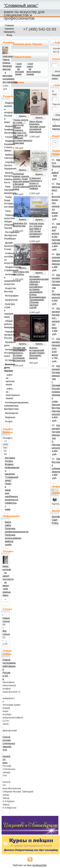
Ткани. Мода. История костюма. (6, 202)
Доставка (10, 458)
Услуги (7, 421)
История (7, 360)
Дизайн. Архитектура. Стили (6, 246)
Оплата (9, 461)
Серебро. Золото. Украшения (6, 165)
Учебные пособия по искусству (6, 258)
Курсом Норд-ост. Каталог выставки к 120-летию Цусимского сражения (37, 230)
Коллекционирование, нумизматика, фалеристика (6, 406)
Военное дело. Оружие (6, 368)
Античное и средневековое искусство (6, 279)
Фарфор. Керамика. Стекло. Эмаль (6, 146)
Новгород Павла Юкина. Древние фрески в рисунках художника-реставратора (10, 69)
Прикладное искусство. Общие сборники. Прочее (6, 222)
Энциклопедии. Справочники (6, 269)
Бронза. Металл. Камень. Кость (6, 178)
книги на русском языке (19, 70)
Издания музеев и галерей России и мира (6, 112)
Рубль (55, 523)
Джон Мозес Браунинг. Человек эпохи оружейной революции (37, 127)
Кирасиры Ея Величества (20, 225)
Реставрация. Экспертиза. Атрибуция (6, 235)
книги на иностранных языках (34, 70)
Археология (7, 300)
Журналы (7, 417)
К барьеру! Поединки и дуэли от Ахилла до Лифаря (36, 183)
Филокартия (7, 413)
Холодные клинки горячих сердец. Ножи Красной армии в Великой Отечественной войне (21, 181)
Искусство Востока (6, 290)
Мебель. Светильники (6, 156)
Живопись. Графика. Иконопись (6, 129)
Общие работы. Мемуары (6, 324)
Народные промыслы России (6, 335)
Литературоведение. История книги (6, 353)
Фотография (7, 296)
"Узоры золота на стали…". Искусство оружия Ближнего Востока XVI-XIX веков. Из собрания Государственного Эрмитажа (22, 131)
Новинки (19, 82)
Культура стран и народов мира (6, 310)
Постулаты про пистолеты (21, 273)
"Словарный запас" (21, 5)
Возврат (9, 464)
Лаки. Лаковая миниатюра (6, 190)
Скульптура (7, 137)
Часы (7, 211)
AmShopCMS (39, 865)
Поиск (56, 59)
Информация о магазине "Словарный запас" (12, 474)
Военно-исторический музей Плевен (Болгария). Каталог (37, 353)
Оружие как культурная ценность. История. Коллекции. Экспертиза (19, 354)
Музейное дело (6, 344)
